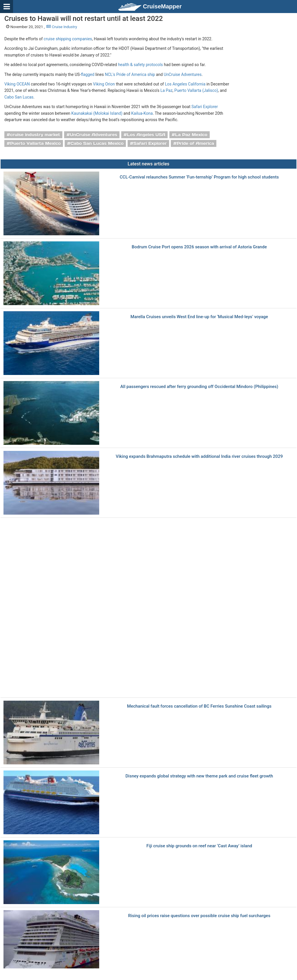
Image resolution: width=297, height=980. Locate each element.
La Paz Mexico (191, 135)
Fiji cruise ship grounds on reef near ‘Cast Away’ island (199, 846)
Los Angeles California (185, 84)
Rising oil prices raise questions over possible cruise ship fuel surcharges (199, 916)
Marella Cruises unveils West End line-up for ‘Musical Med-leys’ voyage (199, 317)
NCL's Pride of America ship (130, 74)
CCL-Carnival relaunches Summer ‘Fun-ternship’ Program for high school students (199, 177)
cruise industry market (35, 135)
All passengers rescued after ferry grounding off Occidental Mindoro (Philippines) (199, 387)
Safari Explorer (205, 107)
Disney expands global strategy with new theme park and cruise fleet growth (199, 776)
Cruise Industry (62, 27)
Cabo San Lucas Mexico (97, 143)
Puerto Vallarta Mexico (36, 143)
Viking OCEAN (17, 84)
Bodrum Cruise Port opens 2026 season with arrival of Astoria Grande (199, 247)
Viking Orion (104, 84)
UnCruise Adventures (183, 74)
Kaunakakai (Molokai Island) (97, 113)
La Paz (166, 90)
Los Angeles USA (146, 135)
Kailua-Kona (142, 113)
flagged (88, 74)
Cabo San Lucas (19, 97)
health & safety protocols (141, 65)
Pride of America (195, 143)
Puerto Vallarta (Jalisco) (196, 90)
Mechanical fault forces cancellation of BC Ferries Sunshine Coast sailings (199, 706)
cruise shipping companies (68, 39)
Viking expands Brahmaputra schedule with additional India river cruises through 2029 (199, 457)
